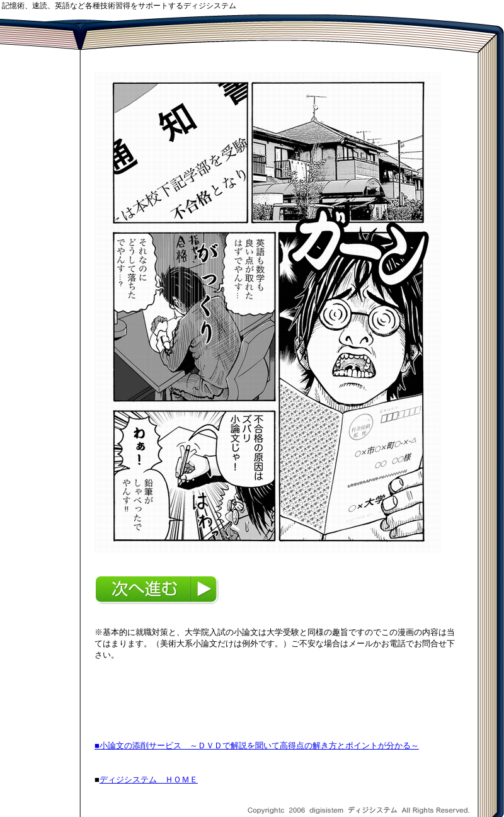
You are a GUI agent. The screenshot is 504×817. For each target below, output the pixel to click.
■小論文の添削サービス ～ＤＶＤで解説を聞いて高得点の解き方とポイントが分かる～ (257, 746)
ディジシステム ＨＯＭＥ (149, 780)
